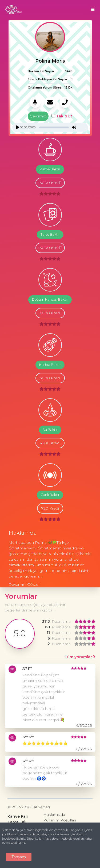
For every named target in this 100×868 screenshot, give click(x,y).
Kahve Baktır (50, 169)
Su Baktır (50, 430)
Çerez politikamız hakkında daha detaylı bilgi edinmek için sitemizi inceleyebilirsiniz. (47, 834)
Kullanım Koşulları (60, 820)
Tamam (19, 857)
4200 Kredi (50, 443)
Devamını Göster (24, 584)
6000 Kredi (50, 313)
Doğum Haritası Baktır (50, 299)
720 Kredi (50, 508)
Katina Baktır (50, 365)
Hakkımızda (54, 815)
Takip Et (62, 116)
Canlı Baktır (50, 495)
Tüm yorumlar (80, 657)
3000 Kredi (50, 183)
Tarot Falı (17, 822)
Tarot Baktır (50, 234)
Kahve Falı (18, 816)
